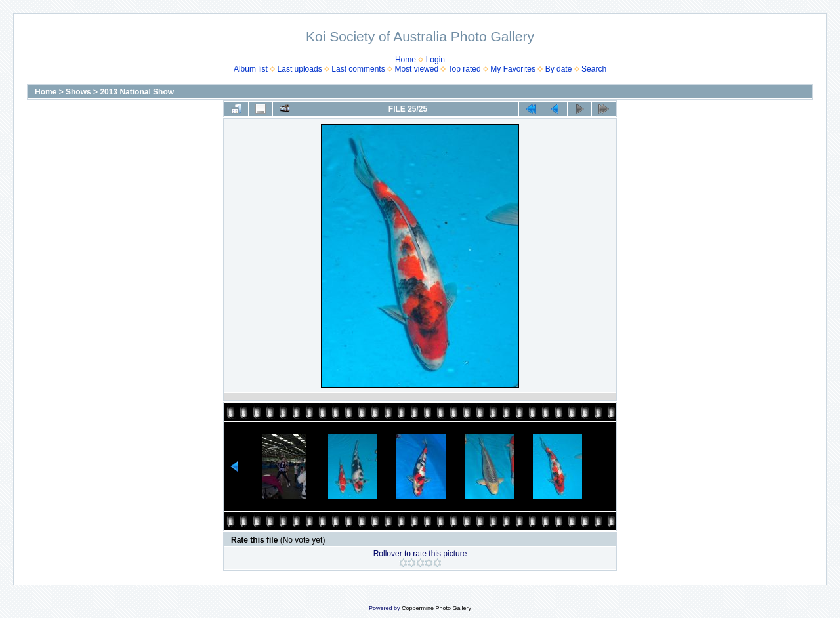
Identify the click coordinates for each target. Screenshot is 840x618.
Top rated (465, 69)
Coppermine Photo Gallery (436, 608)
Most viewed (416, 69)
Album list (251, 69)
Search (594, 69)
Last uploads (300, 69)
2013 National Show (137, 92)
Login (435, 60)
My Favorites (513, 69)
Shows (78, 92)
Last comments (358, 69)
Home (406, 60)
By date (559, 69)
